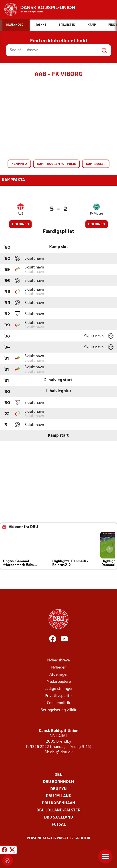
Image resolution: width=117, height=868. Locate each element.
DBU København (58, 803)
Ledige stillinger (59, 689)
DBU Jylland (59, 796)
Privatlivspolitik (59, 696)
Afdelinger (59, 675)
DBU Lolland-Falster (58, 810)
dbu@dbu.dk (61, 752)
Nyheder (58, 668)
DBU (58, 775)
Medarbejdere (59, 682)
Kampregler (96, 164)
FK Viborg (97, 214)
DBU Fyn (58, 789)
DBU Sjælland (58, 818)
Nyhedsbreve (58, 660)
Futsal (59, 825)
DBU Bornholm (58, 782)
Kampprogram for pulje (56, 164)
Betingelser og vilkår (58, 710)
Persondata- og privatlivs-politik (58, 838)
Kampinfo (19, 164)
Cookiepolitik (58, 703)
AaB (20, 214)
